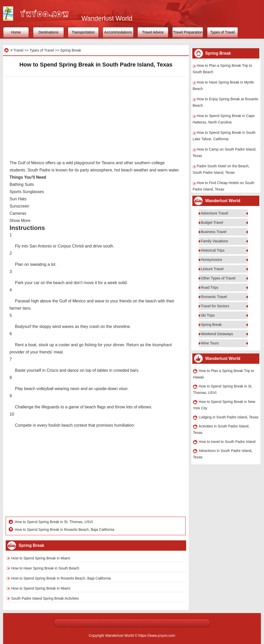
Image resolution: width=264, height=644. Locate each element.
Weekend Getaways (217, 334)
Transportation (83, 32)
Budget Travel (212, 222)
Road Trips (210, 287)
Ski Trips (208, 315)
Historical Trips (213, 250)
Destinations (48, 32)
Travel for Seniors (215, 306)
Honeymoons (212, 260)
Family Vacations (214, 241)
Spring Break (71, 50)
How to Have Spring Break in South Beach (45, 568)
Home (16, 32)
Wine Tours (210, 343)
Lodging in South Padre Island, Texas (229, 417)
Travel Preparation (188, 32)
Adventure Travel (214, 213)
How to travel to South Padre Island (227, 442)
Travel (18, 50)
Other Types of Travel (218, 278)
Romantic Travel (214, 297)
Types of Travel (223, 32)
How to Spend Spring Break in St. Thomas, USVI (54, 522)
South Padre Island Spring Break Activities (45, 598)
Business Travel (214, 232)
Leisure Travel (212, 269)
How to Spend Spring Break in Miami (41, 558)
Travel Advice (153, 32)
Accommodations (118, 32)
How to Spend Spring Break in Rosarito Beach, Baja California (64, 530)
